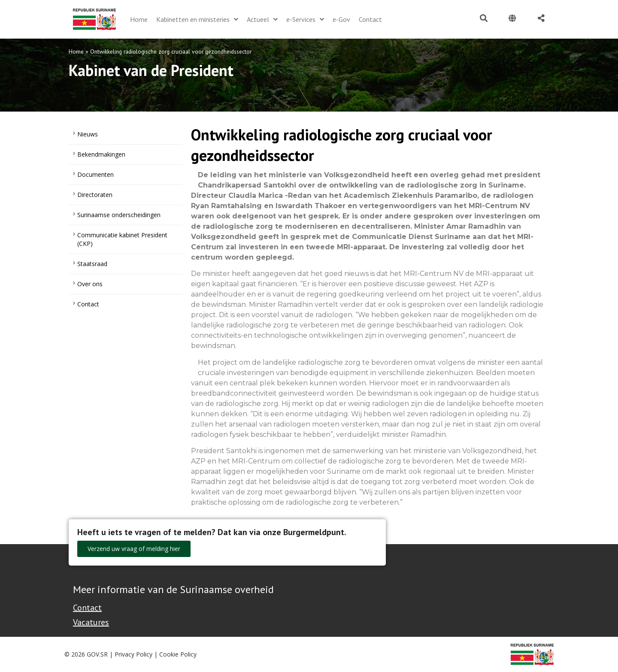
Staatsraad (92, 264)
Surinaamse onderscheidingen (119, 215)
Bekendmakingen (101, 154)
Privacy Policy (133, 654)
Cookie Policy (178, 654)
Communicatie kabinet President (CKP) (122, 239)
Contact (88, 304)
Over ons (90, 284)
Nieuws (88, 134)
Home (76, 51)
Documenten (95, 174)
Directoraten (95, 195)
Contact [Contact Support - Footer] (87, 608)
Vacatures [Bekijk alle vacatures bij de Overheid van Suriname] (91, 622)
